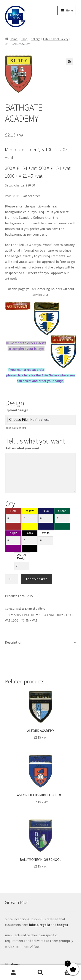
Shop (24, 39)
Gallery (35, 39)
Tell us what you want (22, 448)
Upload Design (17, 410)
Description (14, 642)
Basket (64, 970)
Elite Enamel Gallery (56, 39)
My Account (13, 973)
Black (29, 533)
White (46, 533)
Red (13, 511)
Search (40, 973)
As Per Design (22, 557)
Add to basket (36, 579)
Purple (13, 533)
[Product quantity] (11, 579)
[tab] (41, 643)
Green (62, 511)
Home (14, 39)
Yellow (29, 511)
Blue (46, 511)
